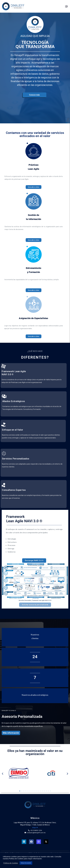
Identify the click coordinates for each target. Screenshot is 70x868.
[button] (3, 774)
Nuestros (35, 635)
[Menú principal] (66, 6)
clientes (35, 638)
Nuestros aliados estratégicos (35, 695)
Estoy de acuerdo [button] (26, 863)
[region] (35, 73)
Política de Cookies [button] (11, 863)
